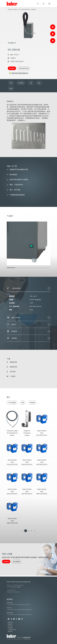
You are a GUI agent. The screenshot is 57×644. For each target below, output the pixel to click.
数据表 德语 (12, 362)
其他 (23, 403)
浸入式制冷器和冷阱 (24, 9)
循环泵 (14, 324)
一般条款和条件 (12, 630)
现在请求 (12, 68)
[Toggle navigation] (49, 4)
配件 (39, 83)
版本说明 (10, 622)
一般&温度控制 (16, 288)
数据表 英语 (12, 367)
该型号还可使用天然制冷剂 (19, 73)
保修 (11, 88)
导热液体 (32, 403)
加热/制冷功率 (16, 318)
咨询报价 (6, 562)
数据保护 (10, 624)
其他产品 (16, 9)
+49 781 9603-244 (12, 609)
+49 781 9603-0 (11, 590)
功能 (11, 83)
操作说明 (11, 372)
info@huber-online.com (13, 592)
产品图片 (11, 376)
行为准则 (10, 626)
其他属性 (14, 338)
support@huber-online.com (25, 609)
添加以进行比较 (24, 68)
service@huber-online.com (24, 614)
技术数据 (21, 83)
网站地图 (10, 628)
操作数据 (14, 331)
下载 (31, 83)
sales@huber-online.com (24, 604)
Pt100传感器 (12, 403)
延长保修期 (16, 562)
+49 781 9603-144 (12, 614)
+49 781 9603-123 (12, 604)
